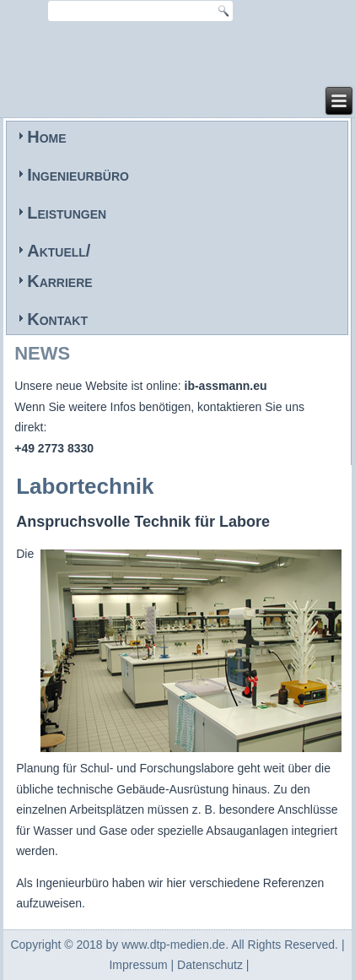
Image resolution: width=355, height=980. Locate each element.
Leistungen (67, 213)
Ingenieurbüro (78, 175)
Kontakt (57, 319)
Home (46, 137)
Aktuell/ (59, 251)
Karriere (59, 281)
